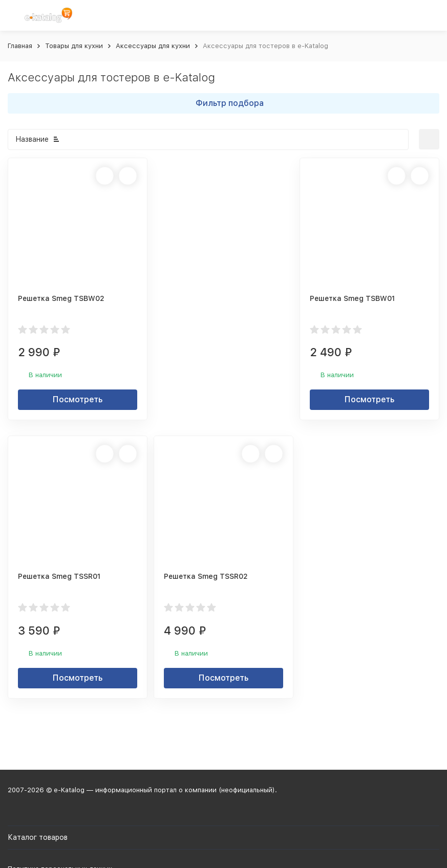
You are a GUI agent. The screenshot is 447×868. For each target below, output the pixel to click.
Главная (20, 46)
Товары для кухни (74, 46)
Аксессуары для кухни (153, 46)
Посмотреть (78, 399)
